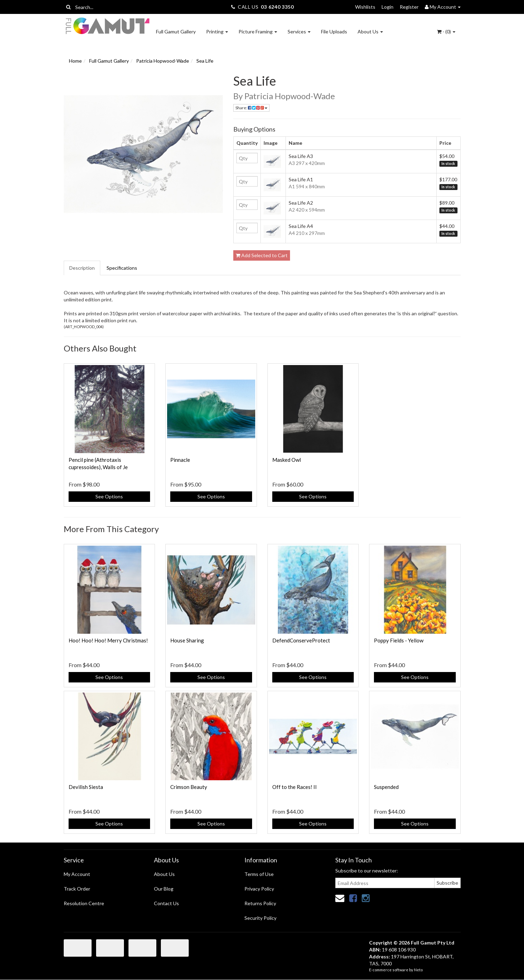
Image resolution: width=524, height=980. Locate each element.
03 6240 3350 (277, 7)
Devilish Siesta (86, 787)
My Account (77, 874)
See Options (109, 496)
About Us (370, 31)
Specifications (122, 268)
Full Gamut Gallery (176, 31)
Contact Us (166, 903)
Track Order (77, 889)
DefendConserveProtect (301, 640)
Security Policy (260, 918)
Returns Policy (260, 903)
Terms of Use (259, 874)
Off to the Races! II (295, 787)
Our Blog (164, 889)
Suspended (386, 787)
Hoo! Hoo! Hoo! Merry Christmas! (108, 640)
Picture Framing (258, 31)
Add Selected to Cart (262, 255)
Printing (217, 31)
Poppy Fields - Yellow (399, 640)
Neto (418, 970)
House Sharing (187, 640)
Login (388, 7)
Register (409, 7)
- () (446, 31)
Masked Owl (287, 460)
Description (82, 268)
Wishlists (365, 7)
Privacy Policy (259, 889)
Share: (251, 108)
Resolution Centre (84, 903)
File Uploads (334, 31)
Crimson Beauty (189, 787)
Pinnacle (180, 460)
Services (299, 31)
